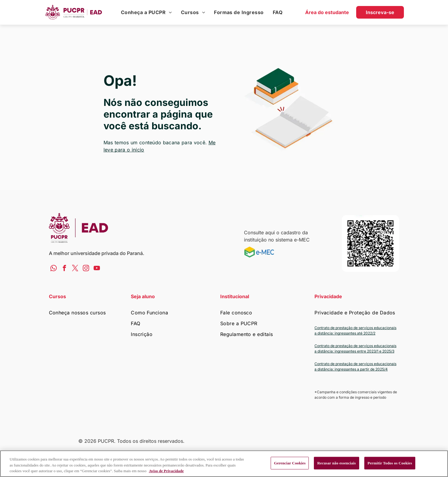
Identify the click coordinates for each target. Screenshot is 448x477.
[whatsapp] (54, 269)
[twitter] (75, 269)
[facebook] (64, 269)
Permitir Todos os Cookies (390, 463)
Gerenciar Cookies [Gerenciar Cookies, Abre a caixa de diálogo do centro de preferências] (290, 463)
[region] (224, 464)
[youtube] (97, 269)
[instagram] (86, 269)
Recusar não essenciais (336, 463)
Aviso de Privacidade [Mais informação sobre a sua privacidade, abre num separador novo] (166, 471)
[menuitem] (146, 12)
